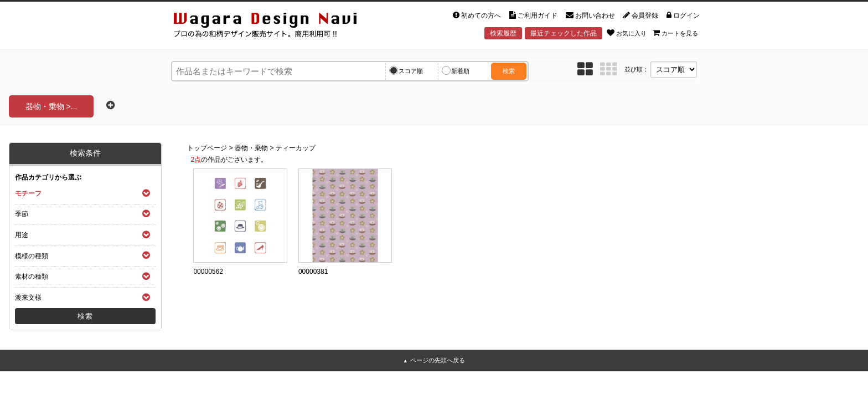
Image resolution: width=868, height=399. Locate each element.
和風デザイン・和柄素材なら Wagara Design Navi (275, 27)
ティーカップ (296, 148)
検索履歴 (503, 33)
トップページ (207, 148)
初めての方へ (477, 16)
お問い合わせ (590, 16)
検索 (509, 71)
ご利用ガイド (533, 16)
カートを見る (675, 33)
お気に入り (627, 33)
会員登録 (641, 16)
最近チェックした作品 (564, 33)
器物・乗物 (251, 148)
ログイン (683, 16)
